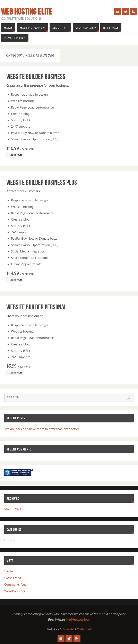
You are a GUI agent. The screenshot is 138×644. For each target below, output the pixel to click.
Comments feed (15, 584)
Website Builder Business (36, 76)
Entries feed (13, 578)
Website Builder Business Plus (42, 182)
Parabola (68, 629)
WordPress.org (15, 591)
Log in (9, 571)
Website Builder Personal (36, 307)
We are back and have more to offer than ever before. (43, 429)
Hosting (10, 540)
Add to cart (15, 155)
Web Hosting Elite (27, 11)
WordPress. (85, 629)
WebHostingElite (78, 619)
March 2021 (13, 509)
